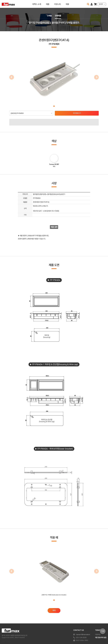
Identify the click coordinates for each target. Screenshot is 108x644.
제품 (48, 4)
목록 (54, 611)
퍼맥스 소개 (37, 4)
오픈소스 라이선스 (6, 641)
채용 (67, 4)
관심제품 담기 (77, 113)
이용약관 (98, 635)
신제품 (49, 16)
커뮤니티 (58, 4)
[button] (54, 106)
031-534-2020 (81, 638)
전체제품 (58, 16)
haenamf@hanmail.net (83, 635)
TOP (103, 631)
